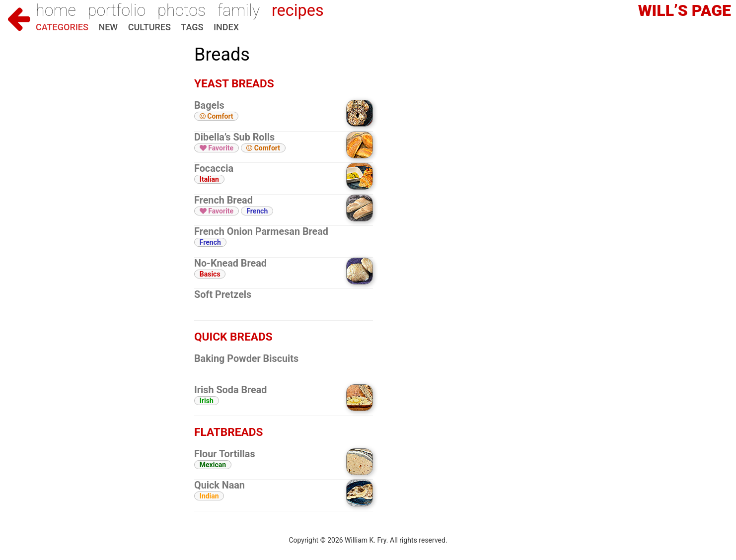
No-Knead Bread (230, 263)
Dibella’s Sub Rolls (234, 137)
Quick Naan (220, 485)
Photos (182, 10)
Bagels (209, 105)
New (108, 27)
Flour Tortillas (225, 454)
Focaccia (214, 169)
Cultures (149, 27)
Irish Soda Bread (231, 390)
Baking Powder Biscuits (246, 359)
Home (56, 10)
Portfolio (117, 10)
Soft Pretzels (223, 295)
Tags (192, 27)
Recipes (298, 10)
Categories (62, 27)
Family (239, 10)
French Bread (223, 200)
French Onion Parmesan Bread (261, 232)
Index (226, 27)
